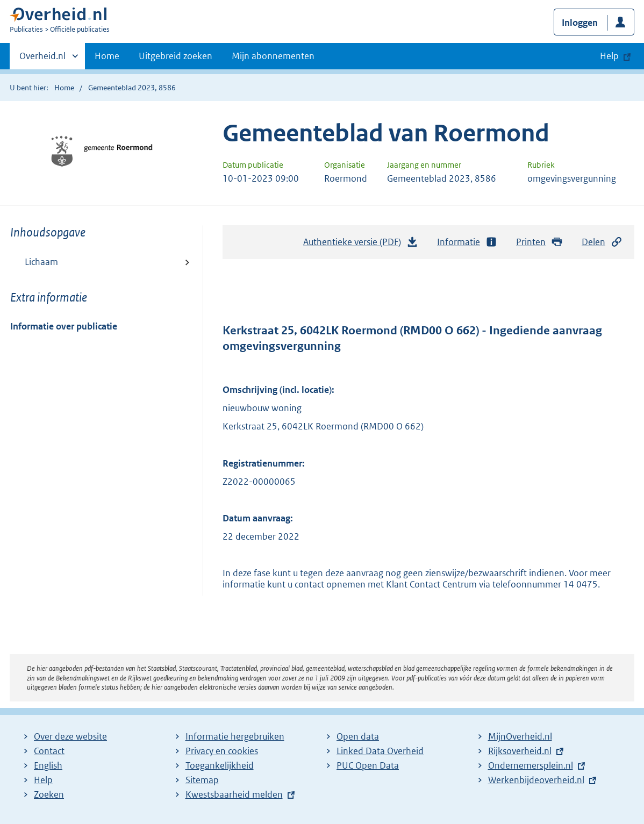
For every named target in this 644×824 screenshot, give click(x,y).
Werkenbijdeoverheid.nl (536, 780)
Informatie (467, 242)
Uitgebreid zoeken (176, 56)
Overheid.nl (42, 59)
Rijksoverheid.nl (520, 751)
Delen (602, 242)
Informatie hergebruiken (235, 736)
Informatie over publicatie (64, 326)
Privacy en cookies (222, 751)
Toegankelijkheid (220, 765)
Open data (358, 736)
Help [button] (609, 56)
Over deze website (70, 736)
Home (107, 56)
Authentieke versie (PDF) (361, 245)
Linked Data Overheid (380, 751)
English (48, 765)
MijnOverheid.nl (520, 736)
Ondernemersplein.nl (531, 765)
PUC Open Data (368, 765)
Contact (49, 751)
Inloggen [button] (580, 23)
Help (43, 780)
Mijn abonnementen (273, 56)
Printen (539, 242)
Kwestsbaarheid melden (234, 794)
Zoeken (49, 794)
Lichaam (41, 262)
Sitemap (202, 780)
